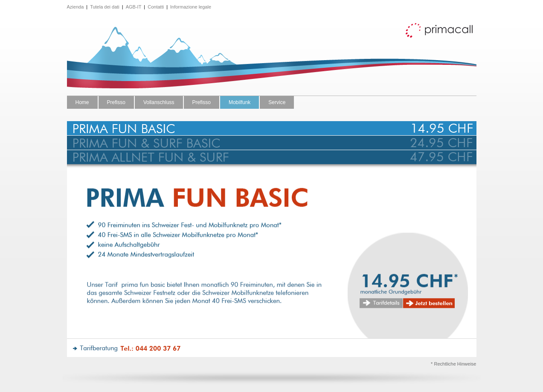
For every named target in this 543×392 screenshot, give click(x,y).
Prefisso (116, 102)
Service (277, 102)
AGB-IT (134, 7)
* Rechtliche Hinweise (453, 364)
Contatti (156, 7)
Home (82, 102)
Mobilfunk (240, 102)
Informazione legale (191, 7)
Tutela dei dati (105, 7)
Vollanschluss (159, 102)
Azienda (75, 7)
